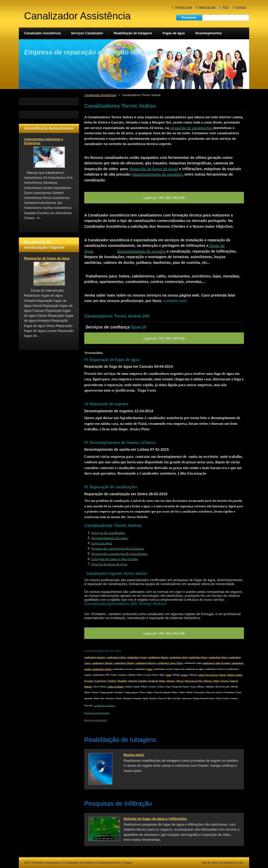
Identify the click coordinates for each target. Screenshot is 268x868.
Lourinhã (143, 681)
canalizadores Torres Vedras (170, 663)
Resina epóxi (134, 755)
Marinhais (122, 681)
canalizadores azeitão (102, 669)
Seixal (169, 675)
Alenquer (171, 681)
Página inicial (183, 7)
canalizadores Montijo (124, 663)
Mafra (216, 681)
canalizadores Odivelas (102, 663)
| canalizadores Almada (157, 657)
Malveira (208, 681)
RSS (226, 7)
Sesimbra (112, 681)
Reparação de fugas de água (47, 258)
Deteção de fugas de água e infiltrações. (155, 819)
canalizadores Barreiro (146, 663)
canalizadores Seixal (178, 657)
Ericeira (225, 681)
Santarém (133, 681)
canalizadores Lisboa (116, 657)
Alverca (180, 681)
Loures (184, 675)
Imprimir (241, 7)
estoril (201, 675)
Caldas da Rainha (115, 687)
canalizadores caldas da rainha (216, 663)
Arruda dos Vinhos (156, 681)
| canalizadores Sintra (198, 657)
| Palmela (231, 675)
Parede (222, 675)
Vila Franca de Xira (193, 681)
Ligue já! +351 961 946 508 (164, 633)
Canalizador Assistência (100, 95)
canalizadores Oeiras (218, 657)
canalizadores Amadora (95, 657)
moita (150, 669)
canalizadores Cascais (137, 657)
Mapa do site (207, 7)
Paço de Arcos (211, 675)
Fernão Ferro (100, 681)
